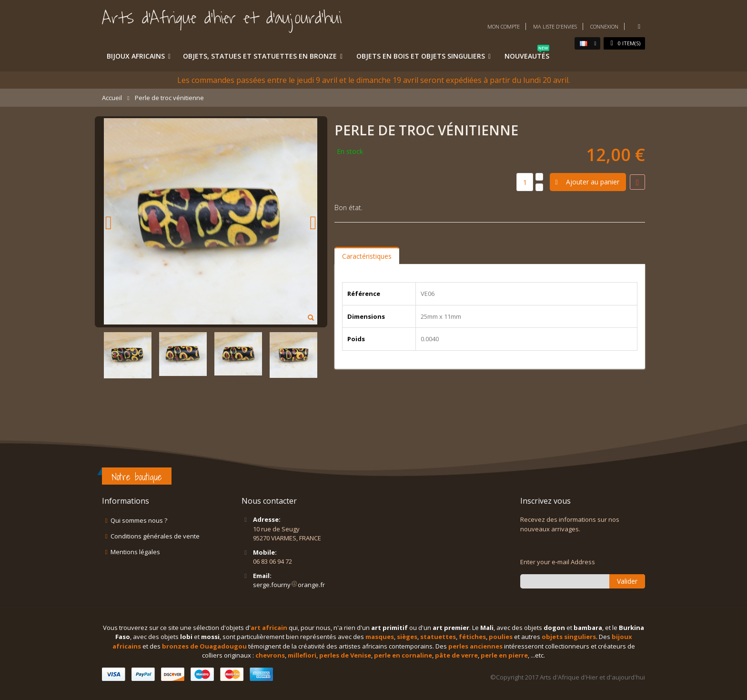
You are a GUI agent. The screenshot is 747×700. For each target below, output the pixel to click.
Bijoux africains (136, 56)
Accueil (112, 98)
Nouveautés (527, 54)
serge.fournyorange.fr (289, 585)
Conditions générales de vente (155, 536)
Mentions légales (135, 552)
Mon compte (504, 26)
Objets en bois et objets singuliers (421, 56)
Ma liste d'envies (555, 26)
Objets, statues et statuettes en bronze (260, 56)
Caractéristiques (367, 256)
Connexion (604, 26)
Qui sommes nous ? (139, 520)
